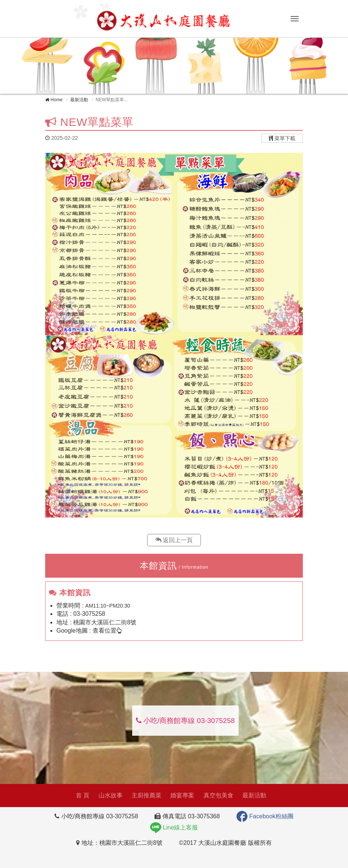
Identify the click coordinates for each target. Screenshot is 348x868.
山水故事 (108, 795)
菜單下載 (282, 138)
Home (54, 100)
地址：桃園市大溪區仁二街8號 (119, 843)
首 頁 (80, 795)
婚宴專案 (180, 795)
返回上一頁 (174, 540)
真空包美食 (217, 795)
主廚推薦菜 (145, 795)
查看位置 (107, 631)
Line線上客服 (174, 827)
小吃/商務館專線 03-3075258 (185, 721)
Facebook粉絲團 (265, 816)
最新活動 (79, 100)
